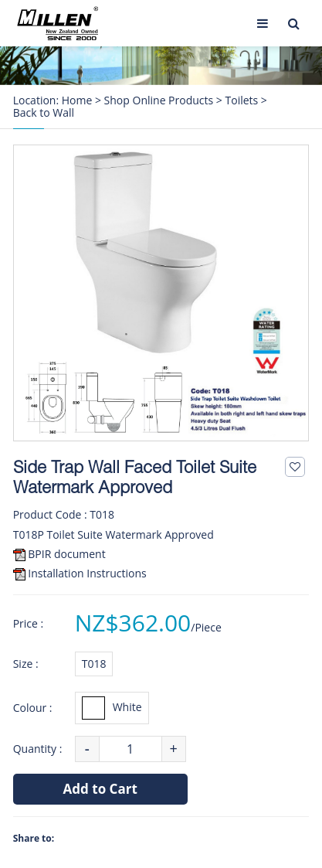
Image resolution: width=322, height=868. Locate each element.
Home (77, 100)
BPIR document (66, 554)
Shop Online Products (159, 100)
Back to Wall (44, 113)
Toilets (242, 100)
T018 (94, 664)
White (112, 708)
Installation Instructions (87, 573)
